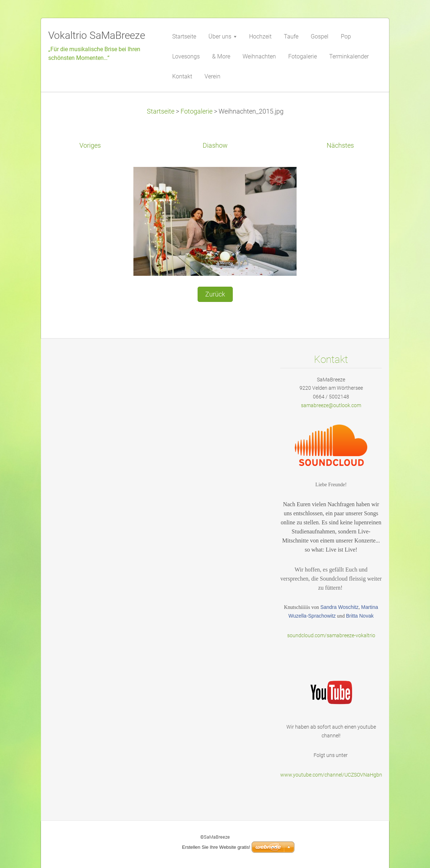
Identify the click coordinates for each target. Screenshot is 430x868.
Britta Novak (360, 616)
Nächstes (340, 146)
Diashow (215, 146)
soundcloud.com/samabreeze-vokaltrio (331, 635)
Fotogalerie (197, 111)
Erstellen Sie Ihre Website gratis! (216, 847)
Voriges (90, 146)
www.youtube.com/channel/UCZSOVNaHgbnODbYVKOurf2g (348, 775)
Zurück (215, 294)
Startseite (161, 111)
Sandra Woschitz (339, 607)
